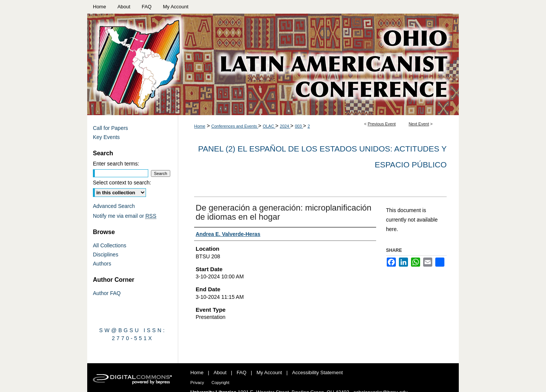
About (220, 372)
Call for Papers (111, 128)
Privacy (197, 383)
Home (200, 126)
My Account (269, 372)
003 (299, 126)
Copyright (220, 383)
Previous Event (382, 124)
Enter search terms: (116, 164)
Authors (102, 264)
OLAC (269, 126)
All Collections (110, 245)
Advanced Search (114, 206)
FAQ (242, 372)
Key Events (106, 137)
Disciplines (106, 255)
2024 (285, 126)
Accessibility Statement (317, 372)
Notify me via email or (125, 216)
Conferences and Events (235, 126)
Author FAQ (107, 293)
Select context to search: (122, 183)
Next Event (419, 124)
